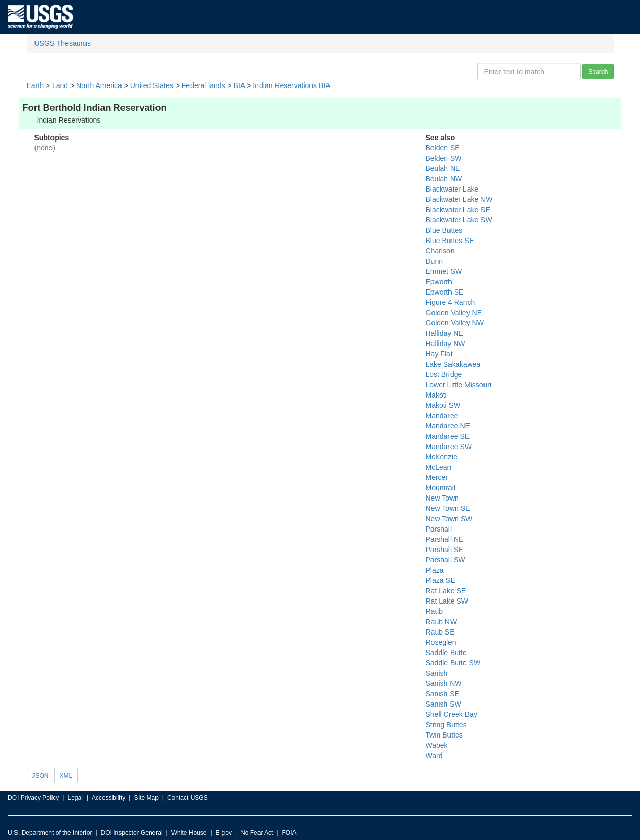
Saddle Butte (446, 653)
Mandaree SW (449, 447)
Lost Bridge (444, 374)
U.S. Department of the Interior (50, 833)
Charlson (440, 251)
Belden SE (443, 148)
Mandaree (442, 416)
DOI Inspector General (132, 833)
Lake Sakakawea (453, 364)
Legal (75, 798)
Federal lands (204, 85)
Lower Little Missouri (459, 385)
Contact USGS (188, 798)
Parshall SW (446, 560)
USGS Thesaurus (63, 43)
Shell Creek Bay (452, 714)
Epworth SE (445, 292)
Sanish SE (443, 694)
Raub (434, 611)
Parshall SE (445, 550)
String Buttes (446, 725)
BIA (239, 85)
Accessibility (108, 798)
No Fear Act (257, 833)
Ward (434, 756)
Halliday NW (446, 344)
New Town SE (448, 508)
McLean (439, 467)
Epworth (439, 282)
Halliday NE (445, 333)
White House (189, 833)
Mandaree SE (448, 436)
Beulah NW (444, 179)
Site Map (146, 798)
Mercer (437, 477)
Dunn (434, 261)
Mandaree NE (448, 426)
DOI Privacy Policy (33, 798)
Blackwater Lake (452, 189)
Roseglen (441, 642)
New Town (442, 498)
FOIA (289, 833)
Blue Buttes (444, 230)
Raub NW (442, 622)
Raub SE (440, 632)
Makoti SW (443, 405)
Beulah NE (443, 168)
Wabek (437, 745)
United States (152, 85)
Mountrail (441, 488)
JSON (41, 776)
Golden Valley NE (454, 313)
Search (598, 72)
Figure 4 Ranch (451, 302)
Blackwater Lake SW (459, 220)
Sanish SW (444, 704)
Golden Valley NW (455, 323)
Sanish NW (444, 683)
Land (60, 85)
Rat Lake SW (447, 601)
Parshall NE (445, 539)
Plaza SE (441, 580)
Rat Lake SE (446, 591)
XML (66, 776)
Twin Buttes (444, 735)
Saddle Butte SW (453, 663)
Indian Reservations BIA (291, 85)
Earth (35, 85)
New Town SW (449, 519)
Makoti (436, 395)
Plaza (435, 570)
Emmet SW (444, 271)
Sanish (437, 673)
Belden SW (444, 158)
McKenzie (442, 457)
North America (99, 85)
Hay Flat (439, 354)
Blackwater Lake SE (458, 210)
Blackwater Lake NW (459, 199)
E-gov (224, 833)
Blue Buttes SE (450, 241)
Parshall (439, 529)
